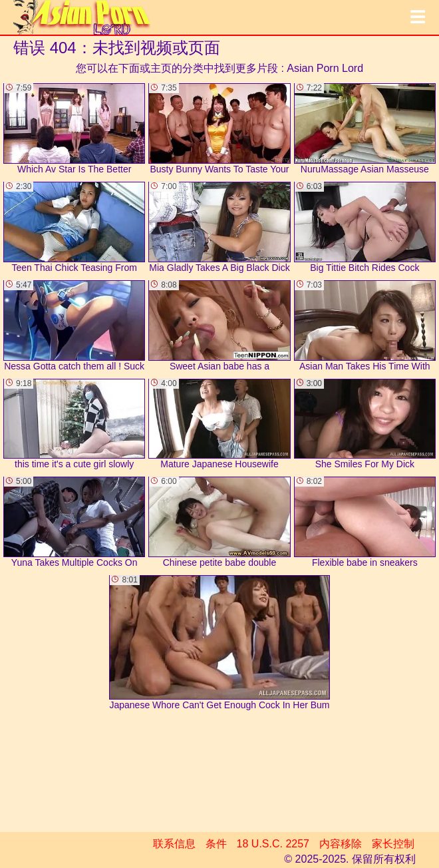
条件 (216, 844)
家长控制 (393, 844)
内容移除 (341, 844)
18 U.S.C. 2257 (273, 844)
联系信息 (174, 844)
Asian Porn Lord (325, 68)
